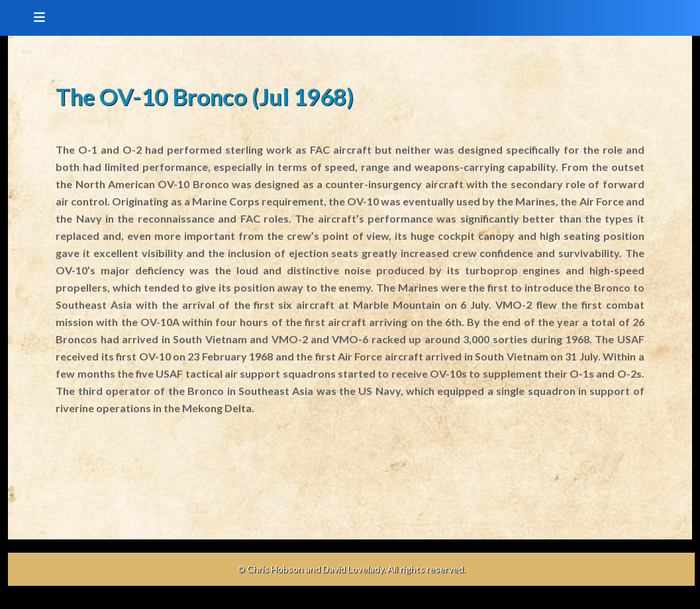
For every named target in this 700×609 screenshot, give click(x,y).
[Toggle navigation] (35, 18)
